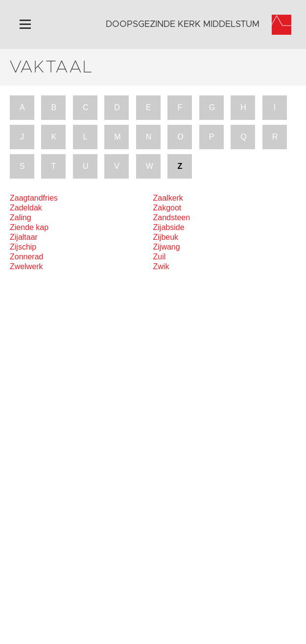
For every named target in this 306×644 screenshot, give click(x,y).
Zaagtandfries (34, 198)
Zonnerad (27, 257)
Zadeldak (26, 208)
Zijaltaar (24, 237)
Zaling (21, 218)
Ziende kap (29, 227)
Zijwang (167, 247)
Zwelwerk (26, 266)
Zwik (161, 266)
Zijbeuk (166, 237)
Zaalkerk (168, 198)
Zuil (160, 257)
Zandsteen (172, 218)
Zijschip (23, 247)
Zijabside (169, 227)
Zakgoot (167, 208)
